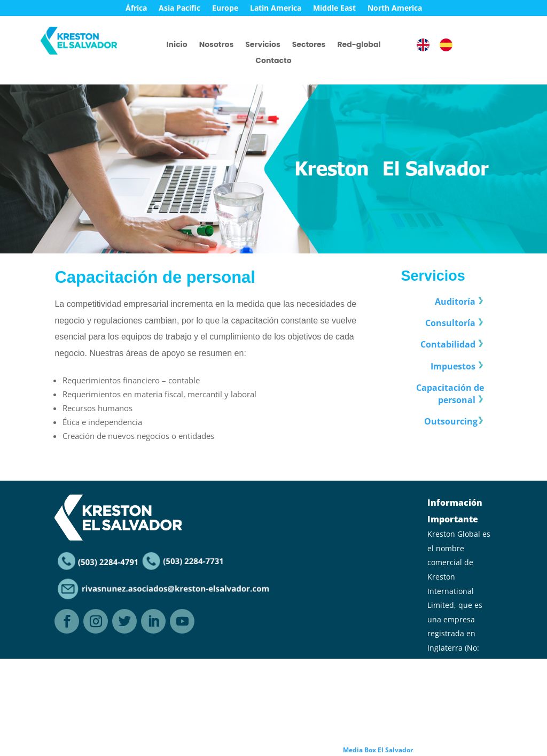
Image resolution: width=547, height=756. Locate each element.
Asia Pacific (179, 9)
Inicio (177, 45)
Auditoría (455, 302)
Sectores (309, 45)
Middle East (334, 9)
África (136, 9)
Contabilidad (448, 345)
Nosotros (217, 45)
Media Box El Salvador (378, 750)
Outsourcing (451, 421)
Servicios (263, 45)
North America (395, 9)
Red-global (359, 45)
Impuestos (453, 366)
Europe (225, 9)
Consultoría (450, 323)
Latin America (276, 9)
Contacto (273, 61)
